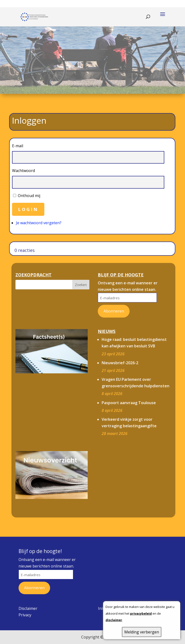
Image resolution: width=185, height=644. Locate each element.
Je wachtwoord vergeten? (39, 223)
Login (28, 209)
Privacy (25, 615)
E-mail (18, 146)
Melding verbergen (142, 632)
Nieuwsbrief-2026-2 (120, 363)
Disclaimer (28, 608)
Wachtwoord (23, 171)
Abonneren (114, 311)
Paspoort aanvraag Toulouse (129, 403)
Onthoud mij (29, 196)
